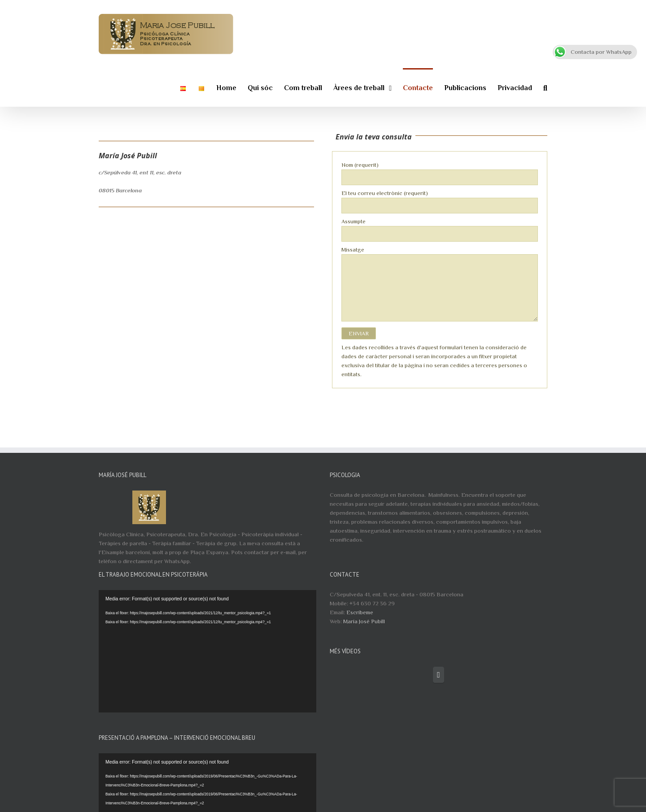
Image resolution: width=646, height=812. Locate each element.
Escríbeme (360, 612)
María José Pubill (364, 621)
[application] (207, 651)
